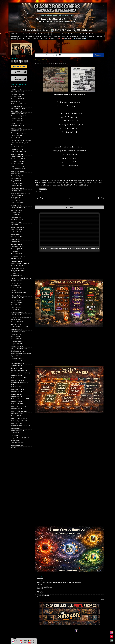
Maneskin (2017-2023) (17, 251)
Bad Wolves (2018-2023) (17, 106)
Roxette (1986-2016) (16, 334)
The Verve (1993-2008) (17, 416)
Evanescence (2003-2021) (18, 183)
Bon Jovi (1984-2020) (17, 123)
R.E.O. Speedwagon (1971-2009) (19, 312)
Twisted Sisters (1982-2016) (18, 431)
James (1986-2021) (16, 222)
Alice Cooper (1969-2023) (17, 92)
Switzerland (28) (74, 36)
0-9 (17, 34)
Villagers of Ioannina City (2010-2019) (21, 438)
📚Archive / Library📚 (54, 39)
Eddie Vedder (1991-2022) (18, 176)
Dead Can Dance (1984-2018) (19, 152)
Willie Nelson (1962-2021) (17, 443)
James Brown (45, 192)
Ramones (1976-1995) (16, 324)
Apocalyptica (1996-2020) (18, 99)
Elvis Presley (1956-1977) (17, 179)
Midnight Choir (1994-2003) (18, 266)
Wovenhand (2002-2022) (17, 445)
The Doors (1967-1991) (17, 394)
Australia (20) (56, 36)
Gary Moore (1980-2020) (18, 191)
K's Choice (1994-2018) (17, 232)
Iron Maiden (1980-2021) (18, 220)
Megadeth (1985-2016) (17, 259)
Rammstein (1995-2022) (17, 322)
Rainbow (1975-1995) (16, 320)
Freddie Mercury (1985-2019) (19, 188)
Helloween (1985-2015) (17, 217)
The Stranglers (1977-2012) (18, 414)
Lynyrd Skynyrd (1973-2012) (18, 247)
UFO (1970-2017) (15, 436)
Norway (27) (100, 36)
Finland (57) (83, 36)
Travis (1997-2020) (16, 428)
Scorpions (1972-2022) (17, 344)
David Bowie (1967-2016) (17, 147)
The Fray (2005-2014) (17, 397)
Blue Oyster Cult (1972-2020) (19, 116)
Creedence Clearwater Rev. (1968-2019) (21, 140)
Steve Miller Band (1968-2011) (19, 361)
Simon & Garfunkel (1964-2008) (19, 349)
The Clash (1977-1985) (17, 387)
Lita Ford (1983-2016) (17, 244)
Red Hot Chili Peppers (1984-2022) (20, 327)
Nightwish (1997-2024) (17, 283)
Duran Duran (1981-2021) (18, 171)
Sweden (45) (92, 36)
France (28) (14, 39)
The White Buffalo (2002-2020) (19, 419)
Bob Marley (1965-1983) (17, 121)
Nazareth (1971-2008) (17, 276)
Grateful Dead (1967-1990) (18, 200)
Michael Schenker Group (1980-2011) (21, 264)
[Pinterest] (112, 636)
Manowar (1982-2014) (17, 254)
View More (69, 207)
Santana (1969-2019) (16, 337)
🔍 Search (98, 55)
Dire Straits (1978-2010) (17, 162)
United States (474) (16, 36)
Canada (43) (39, 36)
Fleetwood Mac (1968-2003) (18, 186)
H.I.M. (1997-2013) (16, 213)
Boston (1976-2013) (16, 128)
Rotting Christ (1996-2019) (18, 332)
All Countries (44, 39)
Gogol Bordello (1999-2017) (18, 196)
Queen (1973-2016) (16, 307)
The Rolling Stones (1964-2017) (19, 411)
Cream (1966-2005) (16, 138)
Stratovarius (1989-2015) (18, 363)
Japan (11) (36, 39)
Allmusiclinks (40, 591)
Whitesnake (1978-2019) (17, 440)
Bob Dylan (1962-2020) (17, 118)
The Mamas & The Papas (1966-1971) (20, 399)
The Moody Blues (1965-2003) (19, 402)
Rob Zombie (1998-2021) (17, 329)
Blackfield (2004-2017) (17, 111)
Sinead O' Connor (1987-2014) (19, 351)
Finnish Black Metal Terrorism (44, 587)
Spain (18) (21, 39)
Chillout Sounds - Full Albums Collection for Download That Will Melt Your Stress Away (59, 583)
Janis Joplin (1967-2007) (17, 225)
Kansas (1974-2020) (16, 234)
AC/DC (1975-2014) (16, 87)
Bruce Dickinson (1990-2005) (18, 131)
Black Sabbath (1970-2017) (18, 109)
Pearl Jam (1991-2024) (17, 300)
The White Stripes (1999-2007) (19, 421)
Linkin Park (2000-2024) (17, 242)
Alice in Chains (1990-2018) (18, 94)
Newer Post (39, 198)
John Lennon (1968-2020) (18, 227)
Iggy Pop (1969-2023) (17, 210)
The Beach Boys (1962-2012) (18, 378)
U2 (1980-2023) (15, 433)
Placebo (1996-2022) (16, 305)
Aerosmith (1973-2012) (17, 89)
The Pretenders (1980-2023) (18, 406)
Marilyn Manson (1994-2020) (19, 256)
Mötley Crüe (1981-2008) (18, 271)
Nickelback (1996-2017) (17, 281)
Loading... (69, 482)
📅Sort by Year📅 (67, 39)
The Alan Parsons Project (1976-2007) (21, 373)
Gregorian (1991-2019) (17, 205)
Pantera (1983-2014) (16, 295)
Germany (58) (47, 36)
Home (12, 34)
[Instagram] (112, 632)
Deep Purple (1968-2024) (18, 154)
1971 (40, 192)
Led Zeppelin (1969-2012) (17, 239)
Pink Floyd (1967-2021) (17, 303)
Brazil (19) (28, 39)
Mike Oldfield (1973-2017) (17, 269)
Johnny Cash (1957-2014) (17, 230)
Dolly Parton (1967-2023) (17, 166)
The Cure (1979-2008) (17, 392)
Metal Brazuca (40, 579)
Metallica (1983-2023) (17, 261)
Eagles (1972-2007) (16, 174)
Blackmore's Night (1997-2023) (19, 114)
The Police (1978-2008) (17, 404)
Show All (102, 599)
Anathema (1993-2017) (17, 97)
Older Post (100, 198)
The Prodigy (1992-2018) (17, 409)
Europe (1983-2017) (16, 181)
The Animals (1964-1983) (17, 375)
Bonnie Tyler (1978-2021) (17, 126)
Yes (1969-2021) (15, 448)
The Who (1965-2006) (17, 423)
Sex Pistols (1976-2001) (17, 341)
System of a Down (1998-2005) (19, 371)
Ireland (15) (65, 36)
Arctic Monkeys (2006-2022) (18, 104)
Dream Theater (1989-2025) (18, 169)
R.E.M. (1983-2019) (16, 310)
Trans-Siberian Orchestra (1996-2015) (21, 426)
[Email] (112, 641)
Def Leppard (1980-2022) (18, 157)
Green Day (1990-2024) (17, 203)
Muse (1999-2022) (16, 273)
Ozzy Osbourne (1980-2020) (18, 293)
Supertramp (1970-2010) (17, 366)
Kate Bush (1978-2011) (17, 237)
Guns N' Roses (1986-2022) (18, 208)
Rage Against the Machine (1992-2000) (21, 317)
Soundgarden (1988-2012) (18, 358)
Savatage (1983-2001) (17, 339)
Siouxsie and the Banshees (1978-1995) (21, 354)
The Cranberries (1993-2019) (18, 389)
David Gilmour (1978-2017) (18, 149)
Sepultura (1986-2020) (17, 346)
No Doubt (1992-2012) (17, 288)
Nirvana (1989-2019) (16, 286)
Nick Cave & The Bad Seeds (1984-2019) (21, 278)
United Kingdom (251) (28, 36)
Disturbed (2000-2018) (17, 164)
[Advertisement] (63, 47)
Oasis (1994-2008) (16, 290)
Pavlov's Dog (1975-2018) (17, 298)
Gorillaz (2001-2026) (16, 198)
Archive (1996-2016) (16, 101)
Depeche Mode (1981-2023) (18, 159)
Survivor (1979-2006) (16, 368)
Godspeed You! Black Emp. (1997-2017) (21, 193)
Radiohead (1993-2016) (17, 315)
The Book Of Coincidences (43, 596)
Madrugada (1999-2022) (17, 249)
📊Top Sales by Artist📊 (80, 39)
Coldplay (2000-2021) (17, 136)
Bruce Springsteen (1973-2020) (19, 133)
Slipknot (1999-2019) (16, 356)
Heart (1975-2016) (16, 215)
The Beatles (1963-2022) (17, 380)
